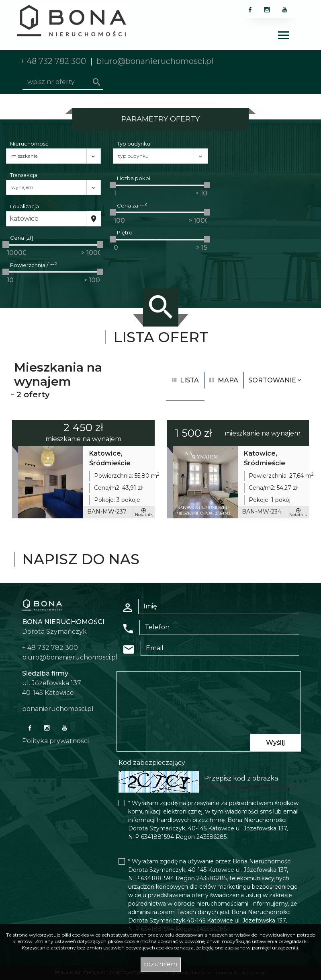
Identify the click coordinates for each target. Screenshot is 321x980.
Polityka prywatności (55, 741)
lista (185, 380)
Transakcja (24, 175)
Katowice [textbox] (24, 219)
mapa (224, 380)
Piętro (125, 232)
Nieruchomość (29, 144)
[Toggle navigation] (284, 36)
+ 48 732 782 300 (53, 61)
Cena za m (132, 205)
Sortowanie (275, 380)
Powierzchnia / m (34, 265)
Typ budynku (134, 144)
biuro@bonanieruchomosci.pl (155, 61)
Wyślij (275, 743)
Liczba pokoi (134, 178)
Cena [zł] (21, 238)
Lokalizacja (25, 206)
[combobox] (46, 219)
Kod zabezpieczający (152, 763)
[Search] (63, 82)
